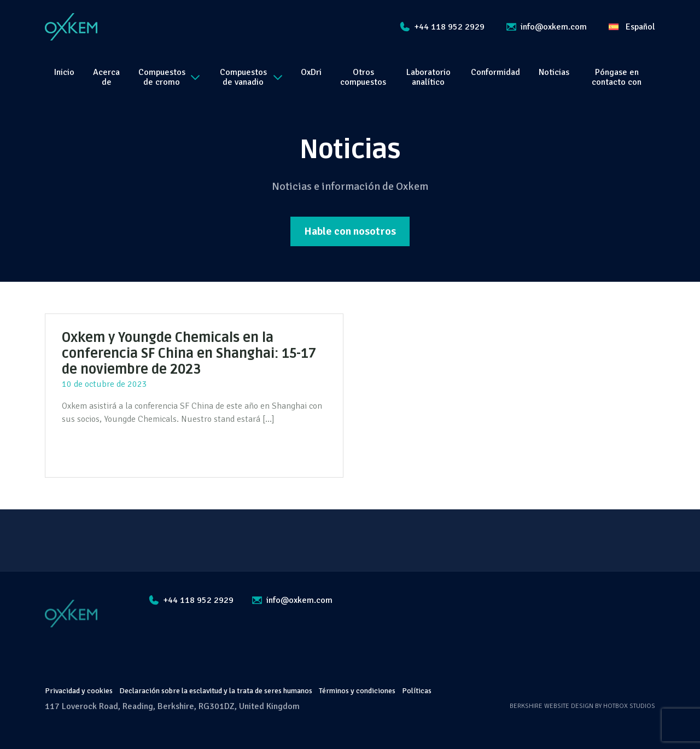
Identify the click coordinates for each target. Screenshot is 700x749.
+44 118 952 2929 (442, 27)
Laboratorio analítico (428, 77)
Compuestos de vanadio (251, 77)
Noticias (554, 72)
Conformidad (495, 72)
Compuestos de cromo (169, 77)
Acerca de (106, 77)
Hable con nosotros (350, 231)
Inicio (64, 72)
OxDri (311, 72)
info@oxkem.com (547, 27)
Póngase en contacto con (617, 77)
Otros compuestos (363, 77)
